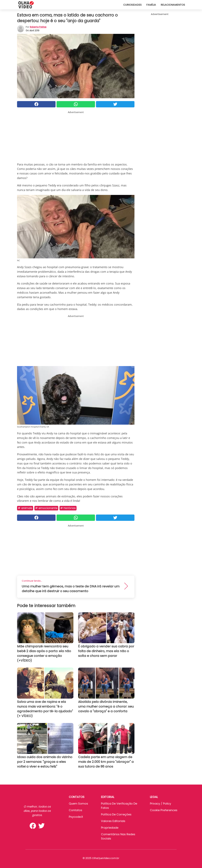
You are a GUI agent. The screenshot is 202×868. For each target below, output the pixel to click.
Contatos (76, 810)
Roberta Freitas (38, 27)
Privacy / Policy (160, 804)
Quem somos (78, 804)
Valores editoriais (113, 821)
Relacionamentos (173, 5)
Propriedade (110, 828)
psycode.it (76, 817)
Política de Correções (116, 814)
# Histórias (68, 508)
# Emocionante (46, 508)
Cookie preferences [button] (164, 810)
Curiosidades (132, 5)
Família (151, 5)
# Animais (25, 508)
